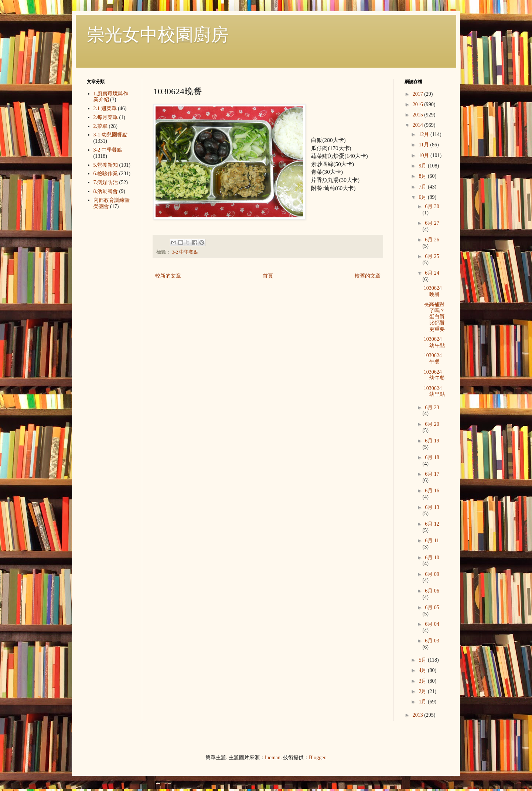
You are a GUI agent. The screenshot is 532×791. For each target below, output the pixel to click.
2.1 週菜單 (105, 108)
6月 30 (432, 206)
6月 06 (432, 591)
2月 (423, 691)
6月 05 (432, 607)
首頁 (268, 276)
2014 (419, 125)
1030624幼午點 (434, 342)
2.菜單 (101, 126)
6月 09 (432, 574)
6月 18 (432, 457)
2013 (419, 715)
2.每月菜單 (106, 117)
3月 (423, 681)
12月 (424, 134)
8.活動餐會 (106, 191)
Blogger (317, 758)
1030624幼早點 (434, 391)
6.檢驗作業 (106, 174)
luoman (273, 758)
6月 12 (432, 524)
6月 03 (432, 641)
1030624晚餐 (433, 291)
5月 (423, 660)
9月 (423, 166)
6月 (423, 197)
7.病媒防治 (106, 182)
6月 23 (432, 408)
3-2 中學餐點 (185, 252)
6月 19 (432, 441)
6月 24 (432, 273)
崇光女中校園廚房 (158, 35)
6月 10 (432, 558)
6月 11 (432, 541)
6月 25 (432, 256)
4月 (423, 670)
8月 (423, 176)
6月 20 (432, 424)
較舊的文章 (368, 276)
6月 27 (432, 223)
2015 (419, 115)
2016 (419, 104)
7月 (423, 187)
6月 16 (432, 491)
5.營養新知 (106, 165)
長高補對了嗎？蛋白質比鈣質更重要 (434, 317)
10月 (424, 155)
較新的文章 (168, 276)
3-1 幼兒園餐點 (110, 135)
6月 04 (432, 624)
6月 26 (432, 240)
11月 (424, 145)
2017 (419, 94)
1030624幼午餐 (434, 375)
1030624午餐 (433, 359)
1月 (423, 702)
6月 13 (432, 507)
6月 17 (432, 474)
